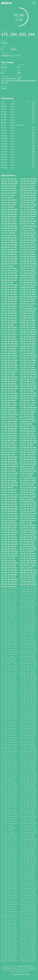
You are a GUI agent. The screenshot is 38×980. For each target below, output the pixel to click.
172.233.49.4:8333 (27, 415)
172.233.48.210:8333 (9, 511)
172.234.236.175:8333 (28, 450)
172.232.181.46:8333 (9, 422)
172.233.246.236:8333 (28, 389)
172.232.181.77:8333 (9, 403)
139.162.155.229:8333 (28, 240)
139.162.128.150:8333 (9, 509)
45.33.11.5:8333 (7, 283)
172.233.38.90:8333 (9, 492)
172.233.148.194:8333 (28, 308)
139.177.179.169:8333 (28, 212)
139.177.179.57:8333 (28, 379)
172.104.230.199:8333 (28, 459)
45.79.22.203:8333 (27, 485)
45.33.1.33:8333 (26, 476)
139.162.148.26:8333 (9, 287)
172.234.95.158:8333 (28, 195)
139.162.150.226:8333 (28, 570)
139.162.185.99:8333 (9, 280)
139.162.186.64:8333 (28, 384)
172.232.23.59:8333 (27, 186)
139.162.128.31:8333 (9, 247)
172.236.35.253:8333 (9, 351)
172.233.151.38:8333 (28, 325)
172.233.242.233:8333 (28, 561)
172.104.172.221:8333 (28, 393)
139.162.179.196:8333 (28, 572)
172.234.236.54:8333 (28, 497)
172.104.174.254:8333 (28, 537)
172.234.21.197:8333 (9, 301)
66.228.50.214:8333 (27, 275)
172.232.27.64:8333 (9, 391)
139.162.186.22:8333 (28, 422)
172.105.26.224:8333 (9, 318)
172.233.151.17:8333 (28, 565)
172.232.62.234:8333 (9, 320)
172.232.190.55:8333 (9, 231)
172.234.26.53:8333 (9, 535)
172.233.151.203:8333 (9, 516)
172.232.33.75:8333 (9, 382)
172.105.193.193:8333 (9, 228)
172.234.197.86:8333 (9, 530)
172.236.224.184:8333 (9, 275)
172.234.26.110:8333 (9, 407)
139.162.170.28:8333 (9, 245)
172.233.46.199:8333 (9, 214)
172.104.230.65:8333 (9, 431)
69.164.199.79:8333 (27, 323)
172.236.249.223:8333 (28, 471)
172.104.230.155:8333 (9, 466)
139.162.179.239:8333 (9, 485)
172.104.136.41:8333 (9, 221)
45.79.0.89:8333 (26, 424)
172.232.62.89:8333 (27, 469)
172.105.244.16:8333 (28, 320)
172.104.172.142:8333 (9, 464)
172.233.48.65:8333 (27, 252)
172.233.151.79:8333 (28, 382)
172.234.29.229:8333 (28, 518)
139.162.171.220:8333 (9, 396)
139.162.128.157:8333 (9, 426)
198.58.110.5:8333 (8, 455)
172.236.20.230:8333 (9, 490)
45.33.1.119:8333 (27, 306)
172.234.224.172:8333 (28, 200)
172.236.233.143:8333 (28, 264)
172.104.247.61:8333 (9, 235)
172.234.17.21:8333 (9, 469)
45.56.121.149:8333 (27, 466)
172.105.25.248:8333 (28, 410)
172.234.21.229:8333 (28, 521)
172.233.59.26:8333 (27, 542)
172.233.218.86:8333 (9, 429)
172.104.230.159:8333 (9, 278)
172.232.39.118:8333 (28, 558)
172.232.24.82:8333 (27, 188)
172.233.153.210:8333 (28, 266)
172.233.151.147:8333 (9, 341)
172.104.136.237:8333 (28, 504)
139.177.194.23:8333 (9, 438)
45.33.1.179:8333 (8, 207)
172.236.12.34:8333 (9, 565)
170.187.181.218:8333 (9, 542)
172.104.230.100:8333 (28, 448)
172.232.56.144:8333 (9, 217)
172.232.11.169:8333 (28, 353)
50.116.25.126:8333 (9, 417)
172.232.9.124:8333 (9, 561)
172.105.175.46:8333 (9, 478)
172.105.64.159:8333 (28, 344)
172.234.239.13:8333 (28, 547)
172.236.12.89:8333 (27, 577)
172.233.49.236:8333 (9, 313)
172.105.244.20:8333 (9, 372)
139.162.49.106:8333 (9, 250)
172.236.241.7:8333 (27, 426)
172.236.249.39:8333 (9, 537)
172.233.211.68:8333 (9, 393)
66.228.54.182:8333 (27, 287)
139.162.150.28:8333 (28, 412)
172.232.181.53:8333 (9, 582)
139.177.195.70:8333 (9, 311)
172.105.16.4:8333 (8, 374)
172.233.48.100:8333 (28, 525)
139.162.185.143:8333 (28, 221)
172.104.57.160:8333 (9, 254)
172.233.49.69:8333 (9, 205)
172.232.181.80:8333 (9, 330)
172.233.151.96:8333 (28, 257)
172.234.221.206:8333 (28, 539)
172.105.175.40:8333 (9, 476)
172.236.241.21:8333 (28, 304)
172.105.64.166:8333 (9, 294)
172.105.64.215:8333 (9, 502)
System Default (25, 975)
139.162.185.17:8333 (9, 412)
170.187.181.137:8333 (28, 205)
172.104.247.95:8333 (28, 292)
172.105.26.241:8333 (9, 193)
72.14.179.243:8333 (9, 188)
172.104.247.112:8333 (9, 377)
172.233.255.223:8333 (28, 181)
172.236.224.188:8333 (28, 273)
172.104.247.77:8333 (9, 358)
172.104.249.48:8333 (28, 509)
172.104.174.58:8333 (28, 452)
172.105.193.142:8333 (28, 356)
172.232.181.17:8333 (28, 528)
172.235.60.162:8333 (9, 570)
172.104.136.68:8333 (9, 410)
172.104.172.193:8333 (28, 532)
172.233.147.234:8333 (28, 462)
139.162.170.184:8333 (9, 346)
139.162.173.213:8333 (9, 495)
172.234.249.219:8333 (9, 483)
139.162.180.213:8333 (9, 181)
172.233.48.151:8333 (9, 459)
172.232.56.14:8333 (9, 577)
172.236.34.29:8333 (27, 367)
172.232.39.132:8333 (9, 323)
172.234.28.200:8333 (28, 337)
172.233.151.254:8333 (28, 198)
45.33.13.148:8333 (27, 499)
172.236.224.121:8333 (9, 370)
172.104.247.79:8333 (9, 363)
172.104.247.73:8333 (28, 358)
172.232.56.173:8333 (28, 334)
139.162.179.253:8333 (9, 242)
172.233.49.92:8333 (27, 313)
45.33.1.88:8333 (7, 488)
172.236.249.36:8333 (28, 535)
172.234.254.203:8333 (28, 440)
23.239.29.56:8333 (27, 228)
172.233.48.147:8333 (28, 580)
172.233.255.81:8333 (9, 226)
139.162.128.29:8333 (9, 405)
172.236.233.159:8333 (9, 398)
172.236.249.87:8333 (28, 363)
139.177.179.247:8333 (9, 419)
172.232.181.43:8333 (28, 268)
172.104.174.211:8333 (28, 179)
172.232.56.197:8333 (9, 367)
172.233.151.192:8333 (28, 250)
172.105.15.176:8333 (28, 294)
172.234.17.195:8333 (28, 341)
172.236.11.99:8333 (27, 301)
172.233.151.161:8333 (9, 518)
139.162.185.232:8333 (9, 506)
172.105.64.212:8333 (9, 504)
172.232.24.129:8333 (9, 499)
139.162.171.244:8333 (9, 572)
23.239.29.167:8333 (27, 202)
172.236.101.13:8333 (9, 445)
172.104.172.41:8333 (28, 238)
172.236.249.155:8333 (9, 584)
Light (15, 975)
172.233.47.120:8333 (9, 240)
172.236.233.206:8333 (28, 377)
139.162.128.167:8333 (9, 551)
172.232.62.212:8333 (28, 556)
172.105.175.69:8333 (28, 280)
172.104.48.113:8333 (28, 481)
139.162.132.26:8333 (28, 316)
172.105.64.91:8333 (27, 318)
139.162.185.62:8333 (9, 528)
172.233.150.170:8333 (28, 245)
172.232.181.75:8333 (28, 400)
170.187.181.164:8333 (28, 374)
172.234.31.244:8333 (9, 450)
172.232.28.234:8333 (28, 360)
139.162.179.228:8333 (28, 191)
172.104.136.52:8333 (9, 523)
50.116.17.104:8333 (27, 544)
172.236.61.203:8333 (28, 339)
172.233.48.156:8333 (28, 457)
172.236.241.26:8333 (9, 306)
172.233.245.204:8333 (9, 356)
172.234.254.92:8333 (28, 575)
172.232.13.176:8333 (9, 433)
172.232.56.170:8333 (9, 334)
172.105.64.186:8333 (28, 530)
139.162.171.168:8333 (28, 332)
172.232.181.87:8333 (28, 327)
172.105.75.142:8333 (28, 259)
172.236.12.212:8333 (9, 339)
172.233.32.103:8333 (9, 568)
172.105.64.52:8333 (9, 471)
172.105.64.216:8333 (28, 502)
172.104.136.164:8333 (28, 438)
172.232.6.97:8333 (8, 558)
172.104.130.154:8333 (9, 497)
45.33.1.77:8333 (26, 523)
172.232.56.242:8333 (9, 179)
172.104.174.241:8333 (28, 233)
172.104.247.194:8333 (9, 259)
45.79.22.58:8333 (27, 445)
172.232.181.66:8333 (28, 511)
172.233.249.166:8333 (28, 297)
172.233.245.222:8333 (28, 488)
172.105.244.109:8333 (9, 544)
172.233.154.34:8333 (9, 327)
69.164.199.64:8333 (27, 433)
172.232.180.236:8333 (9, 297)
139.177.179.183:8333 (28, 549)
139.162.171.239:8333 (9, 264)
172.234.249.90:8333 (9, 436)
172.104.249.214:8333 (9, 457)
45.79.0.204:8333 (8, 325)
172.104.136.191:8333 (9, 554)
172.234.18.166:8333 (28, 431)
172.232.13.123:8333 (9, 257)
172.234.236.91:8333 (9, 424)
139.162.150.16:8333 (9, 224)
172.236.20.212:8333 (28, 247)
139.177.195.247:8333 (9, 271)
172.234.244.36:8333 (28, 370)
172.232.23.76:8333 (27, 365)
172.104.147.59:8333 (9, 539)
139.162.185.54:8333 (9, 462)
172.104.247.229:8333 (9, 532)
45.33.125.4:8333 (27, 568)
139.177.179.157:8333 (28, 514)
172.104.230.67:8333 (28, 429)
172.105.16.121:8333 (9, 290)
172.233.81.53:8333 (9, 547)
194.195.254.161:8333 (9, 379)
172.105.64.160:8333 (9, 292)
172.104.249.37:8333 (9, 353)
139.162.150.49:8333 (9, 549)
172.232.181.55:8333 (28, 582)
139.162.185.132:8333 (9, 285)
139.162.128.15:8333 (28, 436)
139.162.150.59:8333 (9, 238)
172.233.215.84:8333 (9, 200)
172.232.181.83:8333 (28, 330)
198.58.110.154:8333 (28, 483)
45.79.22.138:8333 (8, 233)
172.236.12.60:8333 (27, 398)
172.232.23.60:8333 (27, 235)
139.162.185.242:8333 (9, 209)
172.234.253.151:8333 (9, 344)
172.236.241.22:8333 (9, 304)
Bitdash (6, 3)
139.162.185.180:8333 (28, 261)
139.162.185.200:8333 (9, 580)
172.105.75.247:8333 (28, 455)
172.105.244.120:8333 (9, 365)
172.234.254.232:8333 (9, 386)
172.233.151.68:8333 (28, 490)
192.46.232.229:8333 (28, 278)
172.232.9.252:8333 (27, 405)
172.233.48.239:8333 (9, 273)
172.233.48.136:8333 (28, 184)
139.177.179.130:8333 (28, 386)
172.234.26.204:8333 (9, 299)
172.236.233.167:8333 (28, 506)
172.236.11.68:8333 (9, 400)
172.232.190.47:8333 (28, 351)
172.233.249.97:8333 (9, 316)
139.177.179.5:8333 (27, 349)
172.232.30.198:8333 (28, 209)
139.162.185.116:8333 (9, 473)
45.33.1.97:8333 (7, 198)
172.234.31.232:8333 (28, 290)
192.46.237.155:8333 (28, 311)
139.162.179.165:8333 (9, 184)
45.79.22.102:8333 (27, 473)
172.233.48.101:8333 (9, 525)
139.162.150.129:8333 (28, 283)
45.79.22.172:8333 (8, 195)
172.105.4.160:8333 (9, 349)
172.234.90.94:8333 (27, 417)
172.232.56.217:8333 (28, 231)
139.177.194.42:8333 (9, 212)
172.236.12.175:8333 (28, 299)
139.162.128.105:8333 (9, 252)
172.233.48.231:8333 (9, 268)
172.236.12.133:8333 (9, 452)
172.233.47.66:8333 (27, 242)
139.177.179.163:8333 (28, 214)
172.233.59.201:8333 (9, 261)
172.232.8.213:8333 (9, 521)
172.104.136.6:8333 (9, 337)
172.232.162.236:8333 (9, 556)
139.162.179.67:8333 (9, 191)
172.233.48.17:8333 (27, 516)
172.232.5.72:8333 (27, 391)
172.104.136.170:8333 (28, 563)
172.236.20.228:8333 (9, 202)
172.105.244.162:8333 (28, 407)
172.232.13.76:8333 (27, 224)
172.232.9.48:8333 (8, 443)
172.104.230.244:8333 (28, 396)
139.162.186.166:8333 (28, 464)
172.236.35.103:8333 (28, 271)
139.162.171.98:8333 (28, 554)
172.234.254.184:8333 (28, 372)
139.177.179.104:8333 (28, 443)
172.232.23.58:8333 (9, 186)
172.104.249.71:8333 (28, 403)
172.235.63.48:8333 (9, 587)
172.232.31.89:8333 (9, 308)
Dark (18, 975)
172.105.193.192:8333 (28, 226)
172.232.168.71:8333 (9, 440)
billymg (21, 966)
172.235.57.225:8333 (28, 495)
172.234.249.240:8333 (9, 415)
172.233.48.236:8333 (28, 478)
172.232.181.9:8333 (9, 219)
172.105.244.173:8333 (28, 285)
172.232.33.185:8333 (28, 254)
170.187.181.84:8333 (28, 346)
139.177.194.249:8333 (28, 584)
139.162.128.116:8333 (9, 389)
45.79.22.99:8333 (8, 266)
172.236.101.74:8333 (28, 217)
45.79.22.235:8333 (27, 551)
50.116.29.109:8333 (27, 219)
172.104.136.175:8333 (9, 563)
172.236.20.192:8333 (9, 575)
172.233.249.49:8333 (9, 384)
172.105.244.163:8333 (28, 193)
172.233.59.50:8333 (27, 419)
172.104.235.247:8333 (9, 360)
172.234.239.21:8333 (9, 481)
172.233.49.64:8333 (27, 207)
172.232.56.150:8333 (9, 514)
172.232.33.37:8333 (9, 332)
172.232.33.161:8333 (9, 448)
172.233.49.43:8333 (27, 492)
